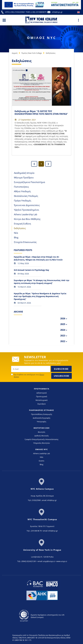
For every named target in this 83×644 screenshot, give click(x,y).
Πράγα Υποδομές (23, 201)
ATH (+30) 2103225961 (15, 12)
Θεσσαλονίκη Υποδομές (26, 196)
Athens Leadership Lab (26, 214)
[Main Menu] (4, 20)
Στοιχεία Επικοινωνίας (25, 242)
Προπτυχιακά (42, 396)
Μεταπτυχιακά (41, 400)
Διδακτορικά (42, 393)
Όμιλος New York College (32, 53)
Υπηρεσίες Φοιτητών (42, 443)
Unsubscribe (62, 376)
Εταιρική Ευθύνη (22, 224)
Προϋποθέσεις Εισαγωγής (42, 414)
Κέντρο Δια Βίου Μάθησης (27, 219)
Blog (16, 237)
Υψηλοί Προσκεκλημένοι (26, 210)
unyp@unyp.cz (49, 561)
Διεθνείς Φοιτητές (42, 436)
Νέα (16, 233)
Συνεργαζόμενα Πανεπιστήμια (29, 182)
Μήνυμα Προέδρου (24, 178)
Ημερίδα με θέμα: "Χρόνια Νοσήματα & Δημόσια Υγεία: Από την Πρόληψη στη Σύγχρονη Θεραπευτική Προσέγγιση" (40, 296)
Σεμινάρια (41, 404)
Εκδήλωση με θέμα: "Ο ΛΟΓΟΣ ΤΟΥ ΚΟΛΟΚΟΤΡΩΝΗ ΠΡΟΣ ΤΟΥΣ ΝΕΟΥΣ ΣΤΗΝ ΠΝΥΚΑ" (41, 113)
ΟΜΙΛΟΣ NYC (41, 449)
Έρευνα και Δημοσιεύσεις (27, 205)
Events (41, 461)
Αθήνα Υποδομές (22, 191)
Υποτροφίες (41, 422)
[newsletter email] (31, 369)
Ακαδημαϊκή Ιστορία (24, 173)
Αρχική (15, 53)
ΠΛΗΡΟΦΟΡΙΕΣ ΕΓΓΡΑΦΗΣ (41, 410)
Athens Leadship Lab (41, 453)
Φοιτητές (41, 432)
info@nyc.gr (57, 12)
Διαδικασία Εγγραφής (42, 418)
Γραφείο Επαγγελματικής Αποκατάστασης (41, 439)
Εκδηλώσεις (51, 53)
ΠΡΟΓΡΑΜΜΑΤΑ (42, 389)
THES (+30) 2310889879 (36, 12)
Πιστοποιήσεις (21, 187)
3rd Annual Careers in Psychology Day (31, 270)
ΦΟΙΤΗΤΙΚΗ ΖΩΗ (41, 428)
